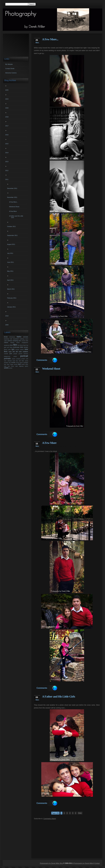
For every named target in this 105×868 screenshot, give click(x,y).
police (15, 356)
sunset (16, 364)
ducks (18, 342)
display (12, 342)
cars (20, 341)
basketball (16, 339)
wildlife (6, 368)
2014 (7, 153)
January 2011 (12, 307)
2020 (7, 108)
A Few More (49, 443)
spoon (21, 363)
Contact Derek (10, 69)
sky (10, 363)
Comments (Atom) (50, 819)
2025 (7, 90)
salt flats (21, 361)
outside (6, 354)
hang (11, 347)
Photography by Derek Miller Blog (51, 863)
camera (10, 341)
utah (70, 42)
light (13, 349)
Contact (97, 863)
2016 (7, 135)
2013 (7, 162)
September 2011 (13, 235)
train (5, 366)
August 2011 (11, 244)
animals (26, 337)
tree (9, 366)
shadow (6, 363)
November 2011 (12, 197)
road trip (15, 361)
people (15, 354)
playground (7, 356)
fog (27, 345)
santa (27, 361)
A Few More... (50, 39)
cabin (5, 341)
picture (20, 354)
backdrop (7, 339)
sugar (12, 364)
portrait (64, 372)
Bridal (6, 337)
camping (15, 341)
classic (6, 342)
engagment (25, 342)
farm (12, 345)
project (23, 359)
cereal (23, 341)
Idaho (19, 337)
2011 (7, 179)
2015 (7, 144)
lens (22, 347)
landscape (16, 347)
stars (8, 364)
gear (5, 347)
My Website (9, 64)
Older (80, 813)
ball (11, 339)
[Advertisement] (67, 838)
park (11, 354)
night (10, 352)
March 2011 (11, 289)
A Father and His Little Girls (59, 697)
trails (27, 364)
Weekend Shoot (51, 369)
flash (25, 345)
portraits (65, 42)
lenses (26, 347)
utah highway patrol (22, 366)
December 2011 (12, 188)
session (76, 700)
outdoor (25, 352)
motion (22, 349)
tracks (23, 364)
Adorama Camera (11, 73)
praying (18, 359)
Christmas (12, 337)
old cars (19, 352)
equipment (7, 345)
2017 (7, 126)
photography (56, 42)
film (15, 345)
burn (27, 339)
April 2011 (11, 280)
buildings (22, 339)
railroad (9, 361)
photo (54, 446)
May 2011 (11, 271)
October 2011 (12, 226)
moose (17, 349)
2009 (7, 325)
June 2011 (11, 262)
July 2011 (10, 253)
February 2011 (12, 298)
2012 (7, 170)
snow (17, 363)
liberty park (7, 349)
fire (19, 345)
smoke (13, 362)
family (54, 700)
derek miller (47, 42)
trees (13, 366)
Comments (42, 360)
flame (21, 345)
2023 (7, 99)
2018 (7, 117)
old (14, 352)
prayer (14, 359)
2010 (7, 316)
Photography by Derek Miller (83, 863)
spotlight (26, 363)
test (19, 364)
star (5, 364)
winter (11, 368)
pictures (26, 354)
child (27, 341)
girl (8, 347)
